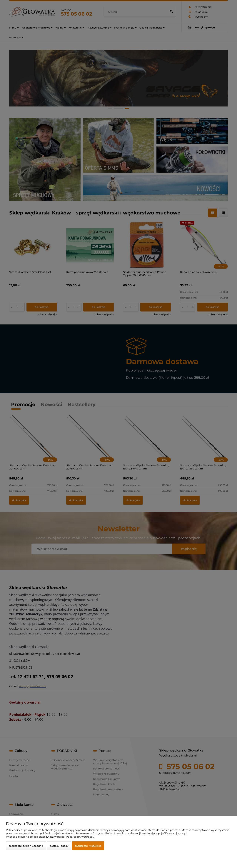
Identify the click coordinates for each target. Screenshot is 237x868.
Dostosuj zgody (59, 846)
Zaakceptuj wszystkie (88, 846)
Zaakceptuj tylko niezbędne (26, 846)
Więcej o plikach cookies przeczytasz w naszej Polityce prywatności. (50, 837)
